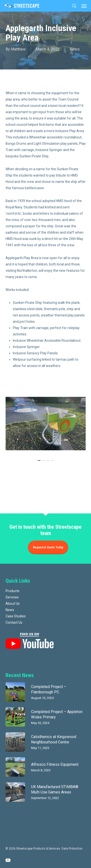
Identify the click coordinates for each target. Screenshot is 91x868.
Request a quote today (48, 547)
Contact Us (14, 622)
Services (12, 597)
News (75, 49)
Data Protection (72, 849)
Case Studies (16, 616)
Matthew (18, 49)
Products (12, 591)
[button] (84, 6)
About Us (13, 604)
